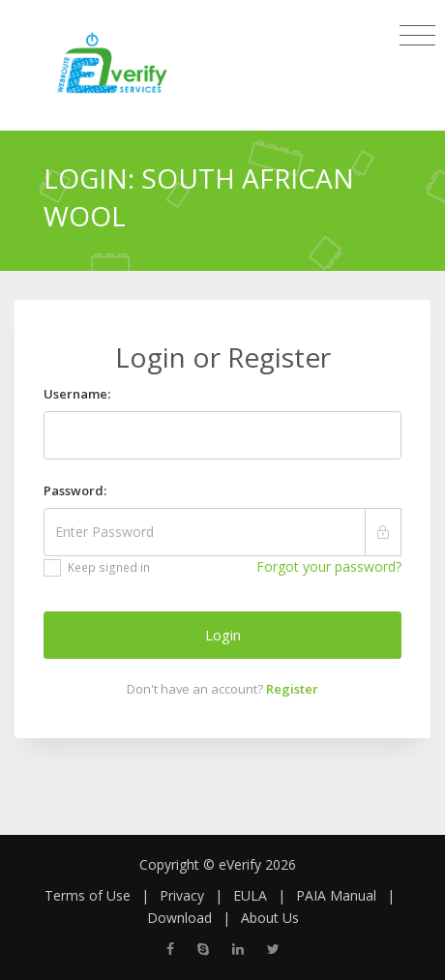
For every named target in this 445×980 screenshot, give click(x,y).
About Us (270, 918)
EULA (250, 895)
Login (223, 635)
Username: (77, 394)
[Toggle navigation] (417, 36)
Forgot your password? (329, 566)
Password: (75, 490)
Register (292, 689)
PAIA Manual (336, 895)
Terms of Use (88, 895)
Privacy (182, 895)
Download (179, 918)
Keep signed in (97, 568)
